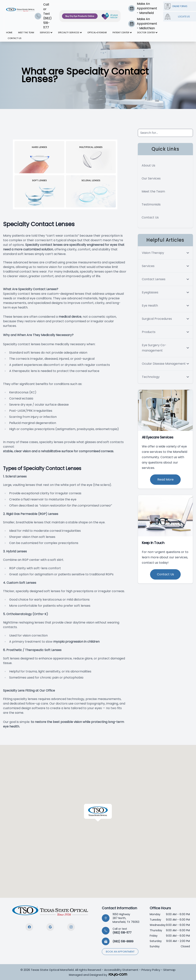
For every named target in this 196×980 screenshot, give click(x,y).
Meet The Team (26, 32)
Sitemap (169, 970)
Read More (165, 479)
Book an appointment (120, 951)
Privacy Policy (151, 970)
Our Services (151, 178)
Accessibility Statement (121, 970)
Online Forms (176, 6)
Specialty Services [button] (70, 32)
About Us (148, 165)
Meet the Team (153, 191)
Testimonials (151, 204)
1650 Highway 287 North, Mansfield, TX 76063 (126, 918)
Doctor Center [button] (147, 32)
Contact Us (15, 38)
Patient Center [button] (122, 32)
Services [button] (46, 32)
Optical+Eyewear (97, 32)
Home (9, 32)
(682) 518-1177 (122, 931)
